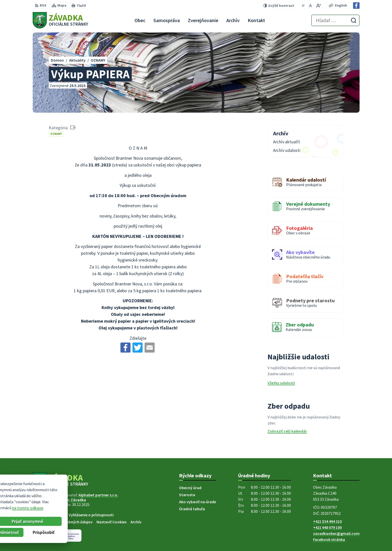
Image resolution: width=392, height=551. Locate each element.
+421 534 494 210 (327, 521)
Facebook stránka (329, 539)
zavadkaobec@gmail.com (336, 533)
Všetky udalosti (281, 383)
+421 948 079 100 (327, 527)
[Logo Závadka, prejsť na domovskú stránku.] (60, 20)
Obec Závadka (73, 500)
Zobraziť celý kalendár (287, 431)
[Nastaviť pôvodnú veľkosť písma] (310, 6)
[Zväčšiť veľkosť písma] (318, 6)
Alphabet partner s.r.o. (98, 495)
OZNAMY (56, 134)
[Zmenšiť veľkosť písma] (303, 6)
